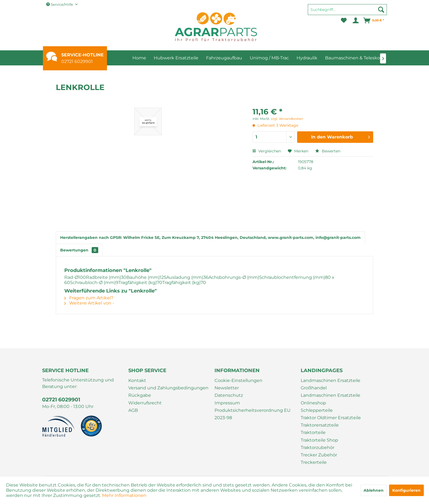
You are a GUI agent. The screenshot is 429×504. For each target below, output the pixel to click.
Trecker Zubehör (319, 455)
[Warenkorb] (374, 21)
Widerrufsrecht (145, 403)
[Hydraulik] (307, 58)
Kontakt (137, 380)
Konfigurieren (406, 490)
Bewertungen (79, 250)
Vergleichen (267, 151)
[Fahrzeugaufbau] (224, 58)
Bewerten (328, 151)
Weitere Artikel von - (89, 303)
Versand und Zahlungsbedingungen (168, 388)
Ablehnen (374, 490)
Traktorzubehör (318, 447)
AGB (133, 410)
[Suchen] (381, 10)
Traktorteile (313, 432)
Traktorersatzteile (320, 425)
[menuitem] (347, 12)
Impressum (227, 403)
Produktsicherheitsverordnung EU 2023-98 (253, 414)
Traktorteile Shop (319, 440)
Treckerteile (314, 462)
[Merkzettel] (344, 21)
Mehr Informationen (124, 495)
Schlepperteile (317, 410)
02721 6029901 (77, 61)
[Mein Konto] (355, 21)
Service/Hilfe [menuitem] (60, 4)
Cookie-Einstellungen (238, 380)
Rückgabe (140, 395)
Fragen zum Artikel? (89, 298)
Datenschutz (229, 395)
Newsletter (227, 388)
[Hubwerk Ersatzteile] (176, 58)
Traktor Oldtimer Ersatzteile (331, 418)
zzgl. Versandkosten (287, 119)
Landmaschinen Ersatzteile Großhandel (331, 384)
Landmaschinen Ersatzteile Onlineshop (331, 399)
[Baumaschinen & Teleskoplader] (360, 58)
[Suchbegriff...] (347, 10)
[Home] (139, 58)
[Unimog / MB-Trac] (269, 58)
